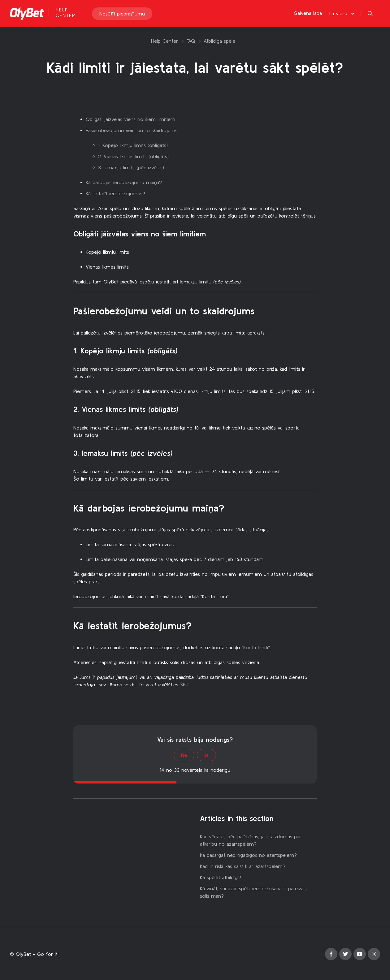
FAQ (191, 41)
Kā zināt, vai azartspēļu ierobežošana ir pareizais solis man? (253, 892)
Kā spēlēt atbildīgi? (221, 877)
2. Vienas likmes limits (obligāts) (133, 156)
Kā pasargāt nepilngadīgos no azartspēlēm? (248, 855)
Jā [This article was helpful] (206, 755)
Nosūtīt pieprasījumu (122, 14)
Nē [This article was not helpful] (184, 755)
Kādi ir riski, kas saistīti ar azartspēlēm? (243, 866)
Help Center (165, 41)
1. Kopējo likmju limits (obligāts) (133, 145)
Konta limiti (256, 647)
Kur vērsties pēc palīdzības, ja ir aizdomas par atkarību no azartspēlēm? (251, 840)
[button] (343, 13)
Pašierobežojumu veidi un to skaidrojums (132, 130)
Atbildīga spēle (219, 41)
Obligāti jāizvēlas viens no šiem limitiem (130, 119)
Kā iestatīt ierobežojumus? (115, 193)
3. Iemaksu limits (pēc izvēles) (131, 167)
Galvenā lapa (308, 13)
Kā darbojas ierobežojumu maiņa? (124, 182)
